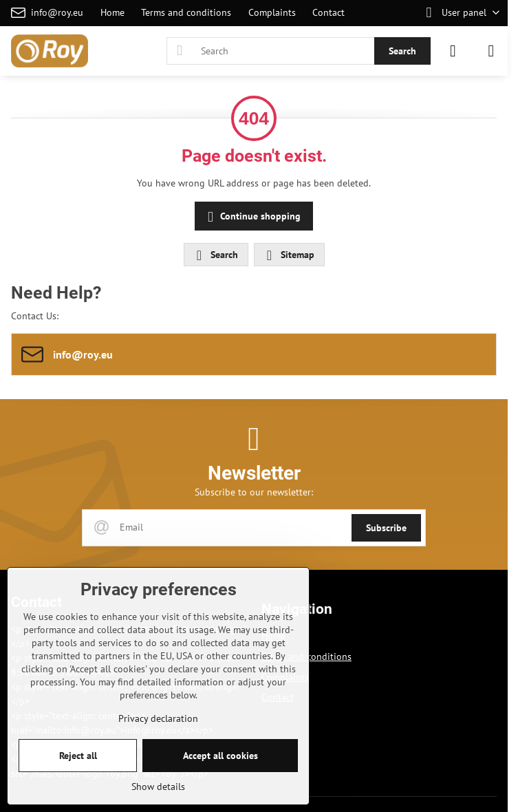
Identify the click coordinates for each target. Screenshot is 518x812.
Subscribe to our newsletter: (254, 492)
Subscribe (386, 528)
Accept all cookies (220, 756)
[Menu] (491, 51)
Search (402, 51)
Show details (158, 787)
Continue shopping (252, 217)
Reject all (78, 756)
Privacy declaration (158, 718)
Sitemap (289, 255)
